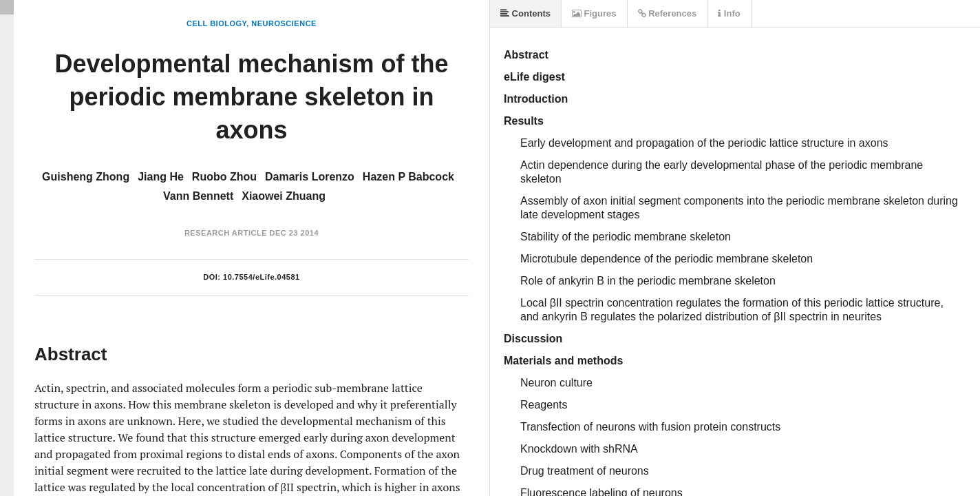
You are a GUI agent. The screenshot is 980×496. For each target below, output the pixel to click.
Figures (594, 13)
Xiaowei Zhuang (284, 196)
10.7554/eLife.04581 (262, 277)
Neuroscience (284, 23)
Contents (525, 13)
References (668, 13)
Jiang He (161, 177)
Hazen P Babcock (408, 177)
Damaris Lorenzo (310, 177)
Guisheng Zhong (86, 177)
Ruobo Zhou (224, 177)
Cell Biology (216, 23)
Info (729, 13)
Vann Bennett (198, 196)
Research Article (226, 233)
